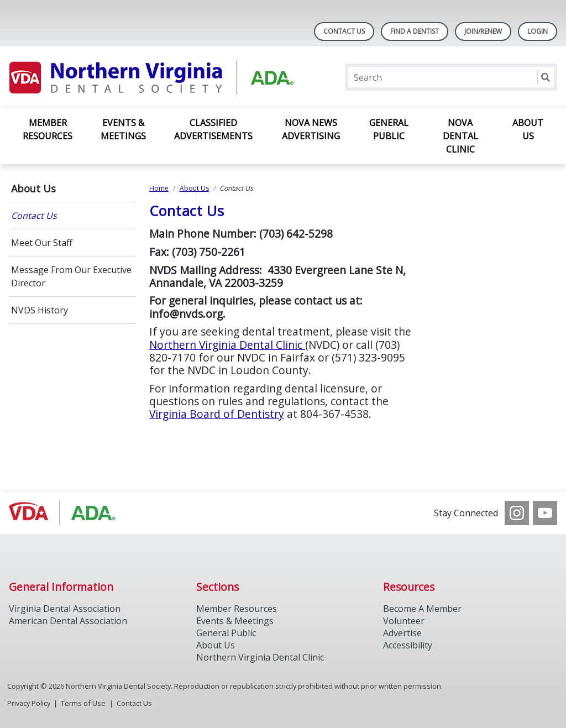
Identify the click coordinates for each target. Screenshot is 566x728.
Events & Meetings (123, 129)
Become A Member (422, 609)
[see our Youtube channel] (545, 513)
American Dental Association (68, 621)
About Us (528, 129)
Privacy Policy (29, 703)
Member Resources (48, 129)
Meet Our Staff (42, 243)
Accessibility (408, 645)
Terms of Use (83, 703)
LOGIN (538, 31)
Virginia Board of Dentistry (217, 414)
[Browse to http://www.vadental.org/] (65, 513)
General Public (389, 129)
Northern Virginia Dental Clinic (227, 345)
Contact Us (344, 31)
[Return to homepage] (152, 77)
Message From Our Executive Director (71, 276)
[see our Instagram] (517, 513)
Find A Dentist (415, 31)
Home (159, 188)
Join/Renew (483, 31)
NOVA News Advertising (311, 129)
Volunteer (404, 621)
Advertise (402, 633)
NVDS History (40, 310)
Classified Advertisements (213, 129)
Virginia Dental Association (65, 609)
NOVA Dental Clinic (460, 136)
